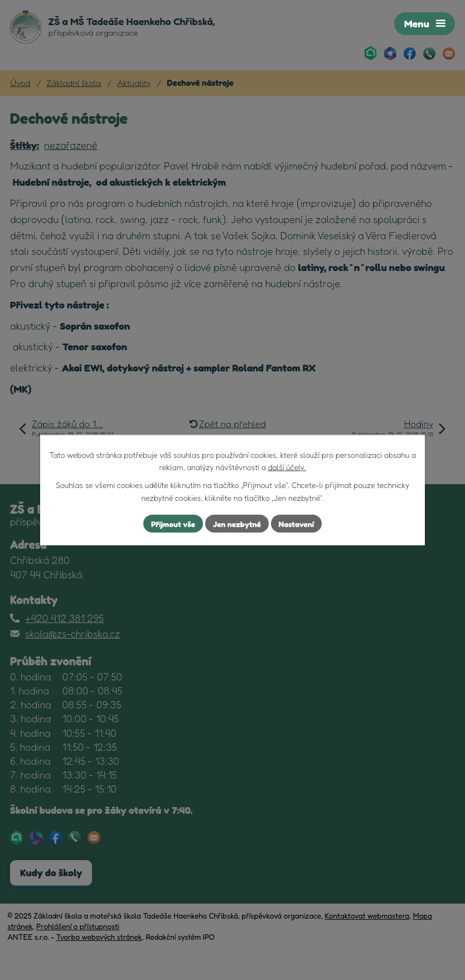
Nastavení (296, 523)
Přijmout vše (173, 523)
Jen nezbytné (237, 523)
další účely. (287, 467)
